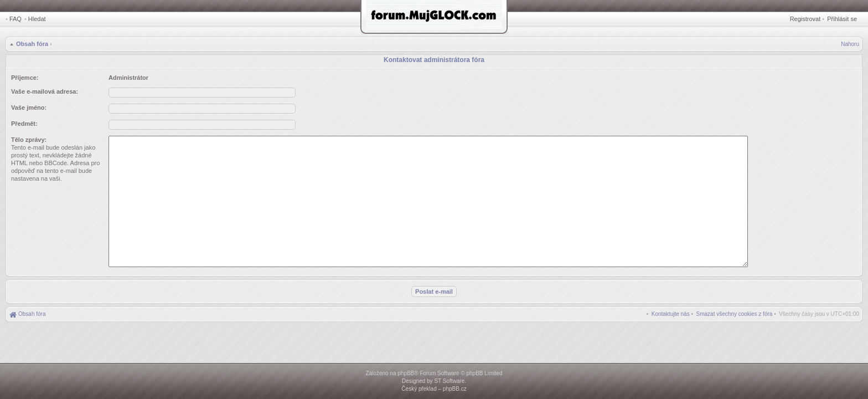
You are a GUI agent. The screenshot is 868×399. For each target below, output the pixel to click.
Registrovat (805, 19)
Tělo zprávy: (29, 140)
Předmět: (24, 124)
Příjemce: (25, 78)
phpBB (406, 373)
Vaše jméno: (29, 108)
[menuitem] (735, 314)
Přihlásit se (842, 19)
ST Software (449, 381)
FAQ (15, 19)
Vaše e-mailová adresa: (45, 91)
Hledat (37, 19)
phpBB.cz (455, 389)
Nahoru (850, 44)
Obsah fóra (32, 44)
